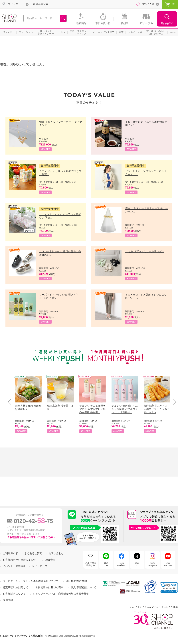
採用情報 (8, 600)
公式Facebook (121, 564)
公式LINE (106, 564)
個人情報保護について (83, 587)
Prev (11, 402)
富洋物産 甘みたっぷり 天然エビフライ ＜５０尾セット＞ (157, 409)
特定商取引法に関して (15, 587)
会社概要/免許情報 (76, 581)
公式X (137, 564)
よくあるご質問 (33, 553)
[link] (169, 587)
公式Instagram (152, 564)
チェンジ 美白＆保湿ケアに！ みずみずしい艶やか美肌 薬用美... (92, 409)
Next (174, 402)
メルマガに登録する (91, 564)
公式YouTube (168, 564)
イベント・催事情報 (14, 566)
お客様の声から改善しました (19, 560)
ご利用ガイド (10, 553)
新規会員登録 (41, 4)
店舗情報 (50, 560)
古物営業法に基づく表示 (49, 587)
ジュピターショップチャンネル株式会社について (31, 581)
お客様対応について (14, 594)
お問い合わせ (56, 553)
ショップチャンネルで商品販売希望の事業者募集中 (62, 594)
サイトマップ (40, 566)
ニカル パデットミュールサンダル (145, 251)
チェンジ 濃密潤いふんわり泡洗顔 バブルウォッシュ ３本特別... (125, 409)
